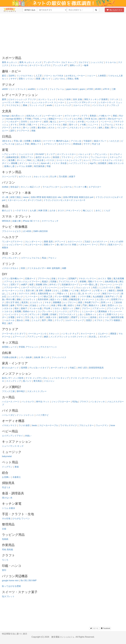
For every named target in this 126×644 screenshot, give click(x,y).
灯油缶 (33, 305)
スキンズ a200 (116, 242)
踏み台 (20, 320)
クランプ (59, 320)
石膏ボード (30, 279)
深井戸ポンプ (112, 297)
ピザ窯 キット (100, 291)
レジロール (67, 187)
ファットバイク (59, 357)
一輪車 (85, 65)
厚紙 (115, 116)
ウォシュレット (83, 288)
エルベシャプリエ (82, 105)
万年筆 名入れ (91, 119)
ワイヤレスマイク (69, 425)
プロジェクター (86, 425)
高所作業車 (43, 299)
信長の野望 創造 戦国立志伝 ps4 (78, 197)
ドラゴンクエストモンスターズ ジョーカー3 (64, 200)
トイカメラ (42, 89)
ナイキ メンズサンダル (36, 378)
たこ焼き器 (38, 160)
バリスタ (50, 160)
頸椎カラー (49, 245)
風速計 (45, 282)
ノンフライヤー (81, 157)
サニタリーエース (33, 245)
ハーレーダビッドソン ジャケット (18, 415)
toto (26, 305)
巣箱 (17, 467)
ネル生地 (6, 518)
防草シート (106, 302)
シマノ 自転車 (25, 357)
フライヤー (66, 157)
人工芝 (39, 76)
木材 (78, 305)
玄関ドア (15, 285)
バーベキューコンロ (37, 334)
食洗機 (11, 160)
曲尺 (10, 323)
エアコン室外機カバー (12, 279)
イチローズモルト (10, 268)
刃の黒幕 (63, 177)
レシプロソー (70, 302)
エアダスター (95, 187)
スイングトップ (14, 381)
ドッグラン (7, 467)
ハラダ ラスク (21, 211)
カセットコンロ (41, 177)
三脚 (113, 89)
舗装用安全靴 (117, 317)
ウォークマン (102, 425)
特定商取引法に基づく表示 (15, 634)
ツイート (94, 628)
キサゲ (14, 79)
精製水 (5, 248)
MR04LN (6, 221)
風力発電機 (119, 279)
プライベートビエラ (11, 231)
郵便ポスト (94, 305)
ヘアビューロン (100, 154)
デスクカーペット (49, 347)
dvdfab (5, 187)
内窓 (95, 288)
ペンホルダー (12, 122)
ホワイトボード (72, 116)
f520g (75, 402)
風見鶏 (25, 302)
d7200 (90, 89)
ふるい (81, 314)
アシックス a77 (60, 65)
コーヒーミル (62, 160)
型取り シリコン (26, 79)
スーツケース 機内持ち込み (56, 141)
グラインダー (113, 308)
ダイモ (14, 125)
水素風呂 (37, 141)
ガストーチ (104, 317)
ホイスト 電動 (105, 279)
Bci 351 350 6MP (29, 580)
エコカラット (29, 299)
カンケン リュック (47, 99)
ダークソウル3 (34, 200)
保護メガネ (51, 317)
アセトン (52, 258)
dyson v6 (45, 163)
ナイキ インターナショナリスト (86, 378)
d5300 (98, 89)
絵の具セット (18, 116)
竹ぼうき (96, 144)
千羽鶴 (28, 119)
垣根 (65, 299)
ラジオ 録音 (24, 425)
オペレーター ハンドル (13, 291)
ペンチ (24, 314)
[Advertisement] (63, 34)
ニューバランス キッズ (13, 446)
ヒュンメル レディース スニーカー (48, 102)
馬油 (44, 258)
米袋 (53, 305)
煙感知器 (77, 144)
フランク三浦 (8, 391)
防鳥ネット (91, 314)
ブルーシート (106, 285)
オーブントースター (66, 154)
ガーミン (21, 160)
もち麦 (33, 211)
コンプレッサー (45, 311)
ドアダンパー (98, 308)
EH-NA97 (40, 154)
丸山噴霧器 (98, 297)
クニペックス (61, 311)
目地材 (53, 314)
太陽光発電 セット (46, 294)
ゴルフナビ (84, 62)
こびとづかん (59, 79)
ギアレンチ (34, 314)
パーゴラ (118, 285)
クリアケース (23, 131)
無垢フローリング (111, 294)
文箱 (4, 529)
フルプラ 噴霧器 (112, 320)
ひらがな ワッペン (21, 518)
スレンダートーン (33, 242)
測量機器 (57, 302)
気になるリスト (114, 10)
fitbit (29, 160)
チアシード (60, 242)
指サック (73, 125)
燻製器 (113, 334)
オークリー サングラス (40, 65)
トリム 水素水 (9, 508)
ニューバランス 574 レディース (81, 102)
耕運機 (83, 282)
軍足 (4, 323)
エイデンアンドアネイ (12, 436)
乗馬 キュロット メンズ (30, 62)
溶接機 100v (41, 285)
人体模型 (102, 76)
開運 (38, 79)
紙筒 (46, 122)
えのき (52, 211)
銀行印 (102, 119)
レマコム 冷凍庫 (24, 166)
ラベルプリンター (51, 187)
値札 (101, 128)
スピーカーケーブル (49, 425)
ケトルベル (111, 62)
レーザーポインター (53, 116)
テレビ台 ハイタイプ (39, 368)
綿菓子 (72, 177)
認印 (12, 131)
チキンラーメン (73, 211)
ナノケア (51, 154)
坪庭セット (62, 294)
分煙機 (27, 141)
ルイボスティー (100, 242)
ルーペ (62, 122)
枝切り (71, 305)
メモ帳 (83, 125)
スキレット (54, 334)
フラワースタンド (67, 314)
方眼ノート (32, 125)
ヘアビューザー (9, 154)
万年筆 (22, 125)
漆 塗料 (39, 291)
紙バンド (47, 79)
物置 (31, 285)
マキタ (48, 302)
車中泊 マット (43, 402)
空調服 (53, 282)
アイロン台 (76, 141)
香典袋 (93, 116)
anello (49, 105)
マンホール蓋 (36, 308)
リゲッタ (114, 99)
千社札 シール (40, 119)
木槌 (27, 320)
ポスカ (51, 128)
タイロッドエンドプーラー (27, 282)
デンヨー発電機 (62, 297)
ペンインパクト (11, 314)
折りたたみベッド (10, 368)
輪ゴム (53, 122)
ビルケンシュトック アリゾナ (22, 99)
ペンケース (106, 122)
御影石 (112, 291)
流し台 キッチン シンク (89, 294)
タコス (61, 211)
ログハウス (24, 294)
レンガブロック (16, 297)
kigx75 (93, 163)
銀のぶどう (7, 211)
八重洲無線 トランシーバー (109, 311)
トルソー (91, 76)
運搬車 (48, 291)
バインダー (62, 128)
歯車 (12, 305)
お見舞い (6, 477)
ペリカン (71, 122)
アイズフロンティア (68, 282)
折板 (53, 279)
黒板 (107, 128)
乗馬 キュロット (10, 62)
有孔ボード (86, 291)
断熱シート (36, 144)
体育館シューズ (9, 347)
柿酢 (64, 268)
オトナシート (88, 299)
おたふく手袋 (23, 144)
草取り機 (62, 305)
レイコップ (76, 160)
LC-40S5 (27, 231)
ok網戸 (24, 285)
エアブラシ (74, 311)
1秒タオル (7, 141)
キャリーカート (88, 334)
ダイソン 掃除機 (10, 163)
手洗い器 (18, 141)
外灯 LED (82, 368)
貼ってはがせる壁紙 (11, 586)
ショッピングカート (14, 245)
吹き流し (93, 337)
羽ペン (114, 128)
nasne (26, 197)
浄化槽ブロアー (92, 302)
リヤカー (84, 317)
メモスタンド (75, 128)
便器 (80, 302)
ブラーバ (96, 160)
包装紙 (5, 539)
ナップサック (113, 105)
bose (113, 425)
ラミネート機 (80, 187)
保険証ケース (55, 119)
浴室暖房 (102, 163)
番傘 (25, 105)
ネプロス (98, 320)
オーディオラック (59, 368)
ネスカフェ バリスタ (112, 160)
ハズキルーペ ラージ (88, 245)
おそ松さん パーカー (75, 76)
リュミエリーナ (26, 154)
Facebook (105, 628)
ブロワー (86, 308)
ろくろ (5, 560)
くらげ (107, 211)
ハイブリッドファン (78, 163)
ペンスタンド (92, 122)
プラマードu (43, 279)
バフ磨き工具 (46, 297)
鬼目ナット (68, 308)
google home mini (10, 580)
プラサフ (84, 402)
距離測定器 (74, 299)
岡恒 (50, 320)
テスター (62, 279)
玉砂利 (11, 76)
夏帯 (4, 99)
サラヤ (87, 144)
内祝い (28, 436)
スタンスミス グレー (37, 391)
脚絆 (77, 308)
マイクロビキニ (14, 105)
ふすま (14, 294)
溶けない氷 (7, 498)
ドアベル (8, 282)
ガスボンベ (105, 337)
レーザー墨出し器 (89, 285)
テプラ (84, 116)
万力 (27, 317)
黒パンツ (27, 381)
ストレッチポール (19, 65)
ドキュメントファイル (50, 125)
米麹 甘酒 (43, 211)
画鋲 (65, 125)
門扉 (85, 305)
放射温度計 (64, 317)
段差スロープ (115, 245)
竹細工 (73, 368)
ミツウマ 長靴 (84, 297)
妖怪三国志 (16, 197)
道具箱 (93, 317)
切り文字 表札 (13, 302)
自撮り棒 (17, 221)
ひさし (57, 291)
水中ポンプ (54, 285)
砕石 (33, 294)
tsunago (6, 116)
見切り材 (30, 291)
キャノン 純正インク (31, 187)
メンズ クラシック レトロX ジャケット (69, 337)
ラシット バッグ (37, 105)
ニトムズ (36, 320)
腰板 (19, 299)
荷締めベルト (29, 311)
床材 (104, 305)
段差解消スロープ (70, 285)
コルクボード (36, 122)
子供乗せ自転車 (9, 357)
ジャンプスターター (61, 402)
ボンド (102, 314)
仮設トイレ (55, 299)
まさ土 (73, 294)
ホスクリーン (65, 144)
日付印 (24, 122)
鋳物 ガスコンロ (116, 163)
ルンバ (87, 160)
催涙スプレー (100, 141)
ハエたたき (114, 141)
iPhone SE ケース (31, 221)
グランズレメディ (10, 258)
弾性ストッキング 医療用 (96, 99)
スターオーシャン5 (16, 200)
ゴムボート (103, 334)
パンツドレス (98, 105)
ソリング (67, 119)
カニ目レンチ (103, 299)
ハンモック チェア (70, 334)
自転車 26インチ (42, 357)
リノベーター (31, 297)
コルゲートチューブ (74, 320)
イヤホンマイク (9, 425)
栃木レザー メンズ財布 (13, 378)
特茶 (23, 268)
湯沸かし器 (9, 166)
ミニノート (93, 125)
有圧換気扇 (39, 166)
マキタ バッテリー (87, 279)
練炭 (46, 337)
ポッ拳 (5, 197)
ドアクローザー (11, 288)
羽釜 (49, 166)
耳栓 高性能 (7, 550)
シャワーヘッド (66, 288)
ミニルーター (88, 311)
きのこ (99, 211)
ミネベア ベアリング (31, 288)
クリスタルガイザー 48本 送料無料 (44, 268)
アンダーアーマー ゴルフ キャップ (60, 62)
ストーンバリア (9, 177)
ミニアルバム (107, 125)
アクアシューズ (34, 337)
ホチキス (17, 128)
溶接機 (45, 314)
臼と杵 (53, 177)
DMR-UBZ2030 (40, 231)
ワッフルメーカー (99, 157)
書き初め (42, 128)
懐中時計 (21, 391)
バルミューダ (84, 154)
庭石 (4, 76)
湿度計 (89, 320)
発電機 (18, 311)
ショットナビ (97, 62)
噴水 (17, 308)
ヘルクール (9, 320)
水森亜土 (17, 477)
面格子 (24, 308)
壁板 (118, 288)
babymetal (7, 456)
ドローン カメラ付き (54, 76)
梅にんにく (88, 211)
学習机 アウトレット (28, 347)
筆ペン (26, 128)
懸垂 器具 (48, 242)
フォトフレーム (57, 89)
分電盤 (11, 317)
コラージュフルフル (30, 258)
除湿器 (56, 157)
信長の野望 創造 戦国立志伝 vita (46, 197)
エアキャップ (50, 144)
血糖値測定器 (12, 157)
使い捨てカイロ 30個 (66, 245)
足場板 (65, 291)
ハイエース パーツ (11, 402)
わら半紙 (78, 119)
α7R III (106, 89)
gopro (82, 89)
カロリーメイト (75, 242)
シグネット (44, 305)
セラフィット (25, 177)
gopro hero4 (72, 89)
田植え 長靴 (73, 79)
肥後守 (74, 317)
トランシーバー (50, 288)
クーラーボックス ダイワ (14, 334)
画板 (33, 131)
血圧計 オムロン (43, 157)
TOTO (20, 305)
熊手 (44, 320)
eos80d (31, 89)
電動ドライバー (95, 282)
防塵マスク (112, 314)
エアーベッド (19, 337)
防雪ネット (113, 305)
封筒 (33, 128)
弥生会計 (15, 187)
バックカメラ (28, 402)
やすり (20, 317)
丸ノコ (34, 317)
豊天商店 (38, 381)
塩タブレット (8, 596)
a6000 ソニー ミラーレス (14, 89)
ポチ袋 (81, 122)
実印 (4, 570)
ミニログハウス (106, 288)
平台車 (47, 308)
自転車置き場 (111, 282)
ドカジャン (49, 381)
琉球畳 (24, 368)
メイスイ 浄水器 (59, 163)
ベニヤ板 (74, 291)
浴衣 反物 (77, 99)
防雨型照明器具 (96, 368)
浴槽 (73, 297)
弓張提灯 (88, 141)
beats (34, 425)
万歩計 (87, 242)
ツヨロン (57, 308)
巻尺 (42, 317)
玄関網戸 (72, 279)
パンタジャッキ (98, 402)
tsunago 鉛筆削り (14, 119)
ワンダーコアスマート (12, 242)
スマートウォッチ (50, 221)
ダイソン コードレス (29, 163)
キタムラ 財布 (64, 99)
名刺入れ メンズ (34, 116)
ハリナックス (90, 128)
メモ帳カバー (104, 116)
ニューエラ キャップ (59, 378)
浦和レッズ (75, 65)
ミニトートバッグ (63, 105)
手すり (103, 245)
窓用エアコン (27, 157)
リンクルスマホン (25, 76)
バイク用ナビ (42, 415)
